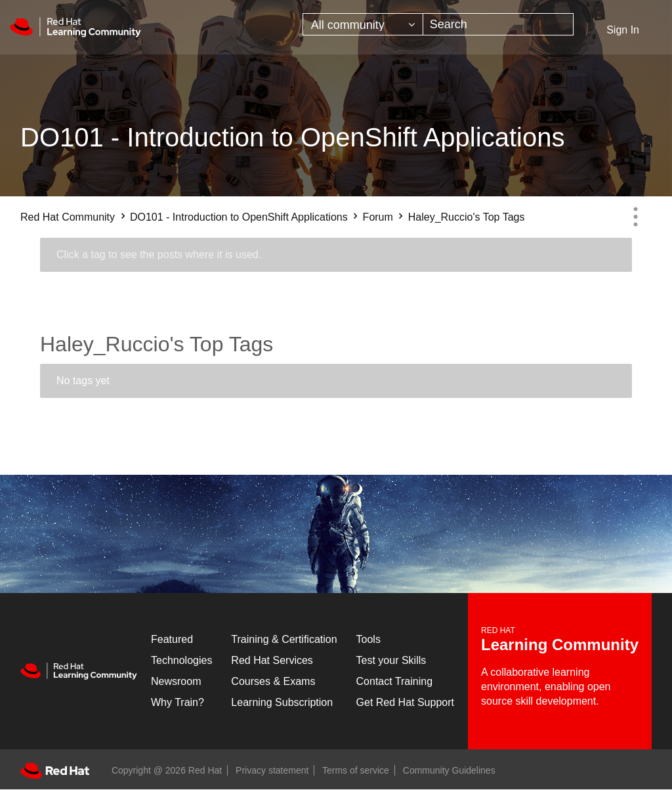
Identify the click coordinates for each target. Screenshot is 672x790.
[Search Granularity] (363, 24)
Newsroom (176, 681)
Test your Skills (391, 660)
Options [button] (635, 217)
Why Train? (178, 702)
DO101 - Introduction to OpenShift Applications (239, 217)
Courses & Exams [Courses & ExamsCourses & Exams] (273, 681)
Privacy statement (272, 770)
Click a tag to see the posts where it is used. (159, 254)
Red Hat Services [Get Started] (272, 660)
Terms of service (356, 770)
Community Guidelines (449, 770)
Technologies (181, 660)
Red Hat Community (68, 217)
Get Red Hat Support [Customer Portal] (405, 702)
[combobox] (498, 24)
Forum (378, 217)
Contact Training (395, 681)
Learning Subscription (282, 702)
